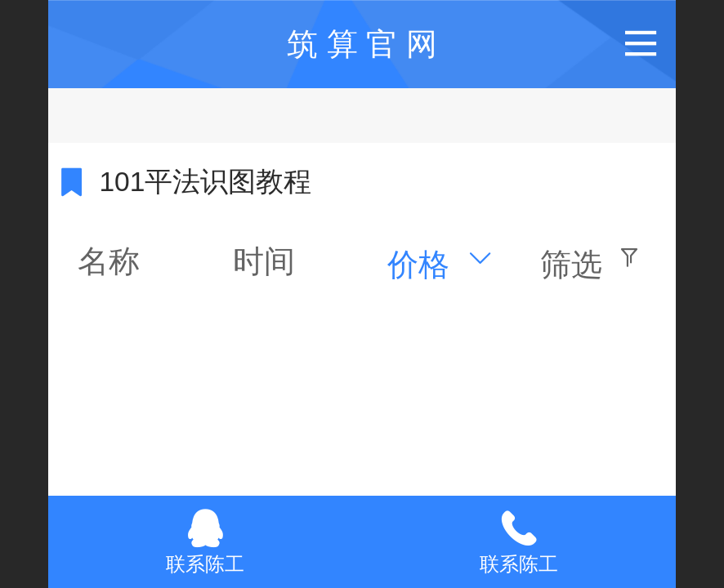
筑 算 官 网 (362, 44)
